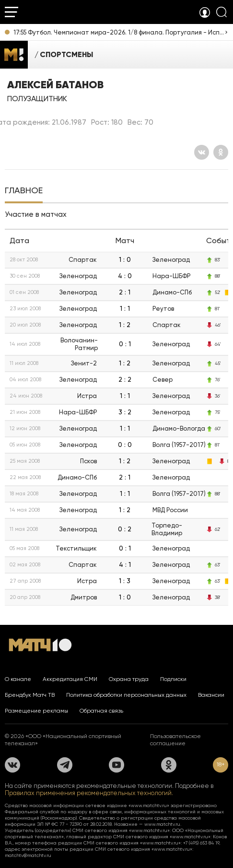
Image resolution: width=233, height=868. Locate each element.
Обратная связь (101, 711)
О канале (18, 679)
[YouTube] (116, 765)
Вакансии (211, 695)
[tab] (24, 191)
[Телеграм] (65, 765)
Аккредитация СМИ (70, 679)
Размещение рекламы (36, 711)
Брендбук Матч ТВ (30, 695)
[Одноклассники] (221, 152)
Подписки (173, 679)
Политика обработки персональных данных (126, 695)
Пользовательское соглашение (175, 740)
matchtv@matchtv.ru (28, 855)
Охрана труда (129, 679)
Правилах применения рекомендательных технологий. (89, 793)
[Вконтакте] (202, 152)
